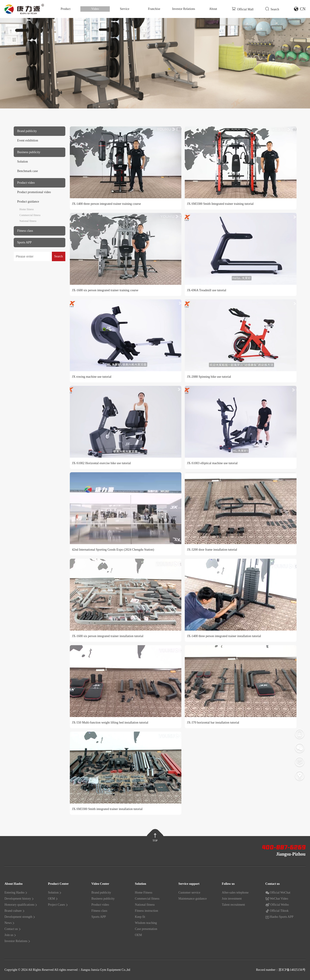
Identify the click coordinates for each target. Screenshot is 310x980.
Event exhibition (28, 140)
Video (95, 9)
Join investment (232, 899)
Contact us (13, 929)
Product (66, 9)
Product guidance (28, 202)
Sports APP (99, 917)
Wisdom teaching (146, 923)
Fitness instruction (146, 911)
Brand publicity (101, 893)
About (213, 9)
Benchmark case (28, 171)
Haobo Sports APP (279, 917)
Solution (23, 162)
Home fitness (27, 209)
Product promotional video (34, 192)
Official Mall (243, 9)
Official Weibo (277, 905)
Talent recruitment (233, 905)
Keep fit (140, 917)
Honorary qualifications (21, 905)
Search (272, 9)
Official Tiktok (277, 911)
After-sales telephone (235, 893)
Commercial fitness (30, 215)
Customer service (189, 893)
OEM (53, 899)
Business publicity (103, 899)
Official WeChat (278, 893)
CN (300, 9)
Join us (10, 935)
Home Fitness (144, 893)
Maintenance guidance (193, 899)
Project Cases (58, 905)
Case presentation (146, 929)
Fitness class (99, 911)
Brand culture (15, 911)
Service (125, 9)
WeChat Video (277, 899)
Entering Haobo (16, 893)
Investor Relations (184, 9)
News (10, 923)
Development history (19, 899)
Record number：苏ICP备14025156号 (281, 970)
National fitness (28, 221)
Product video (100, 905)
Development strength (20, 917)
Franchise (154, 9)
